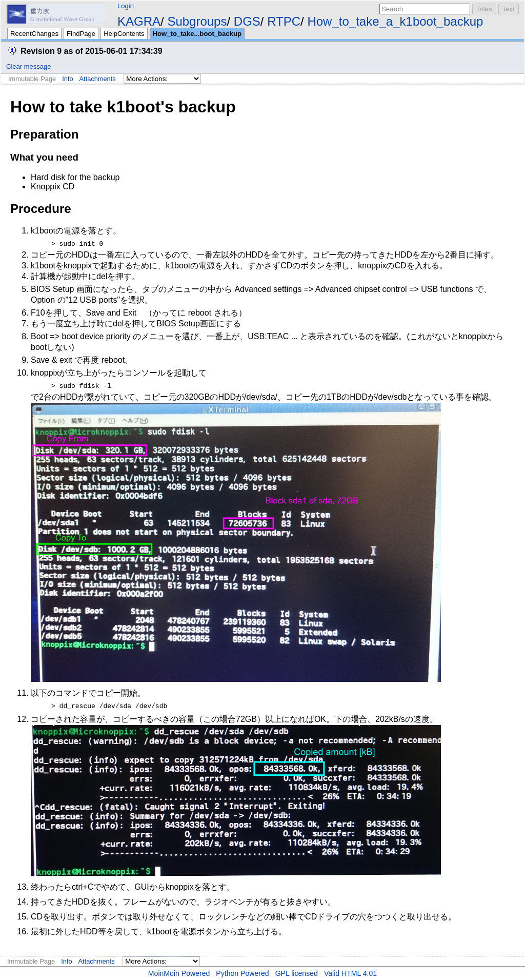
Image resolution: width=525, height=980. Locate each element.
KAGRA (139, 21)
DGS (247, 21)
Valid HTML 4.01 (350, 973)
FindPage (81, 34)
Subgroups (197, 21)
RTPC (284, 21)
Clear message (28, 66)
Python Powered (242, 973)
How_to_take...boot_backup (197, 34)
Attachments (98, 79)
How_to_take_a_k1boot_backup (395, 21)
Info (67, 79)
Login (126, 6)
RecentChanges (34, 34)
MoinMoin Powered (179, 973)
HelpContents (124, 34)
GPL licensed (297, 973)
